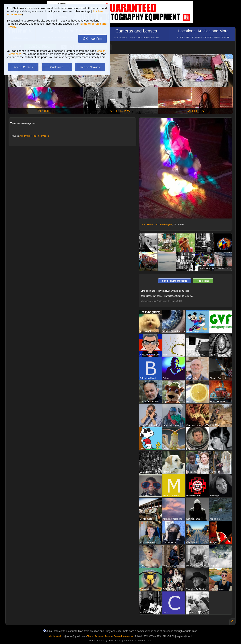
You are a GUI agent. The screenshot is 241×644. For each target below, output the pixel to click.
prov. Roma (147, 224)
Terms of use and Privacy (100, 636)
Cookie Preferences (123, 636)
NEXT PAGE (42, 136)
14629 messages (163, 224)
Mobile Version (56, 636)
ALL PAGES (26, 136)
